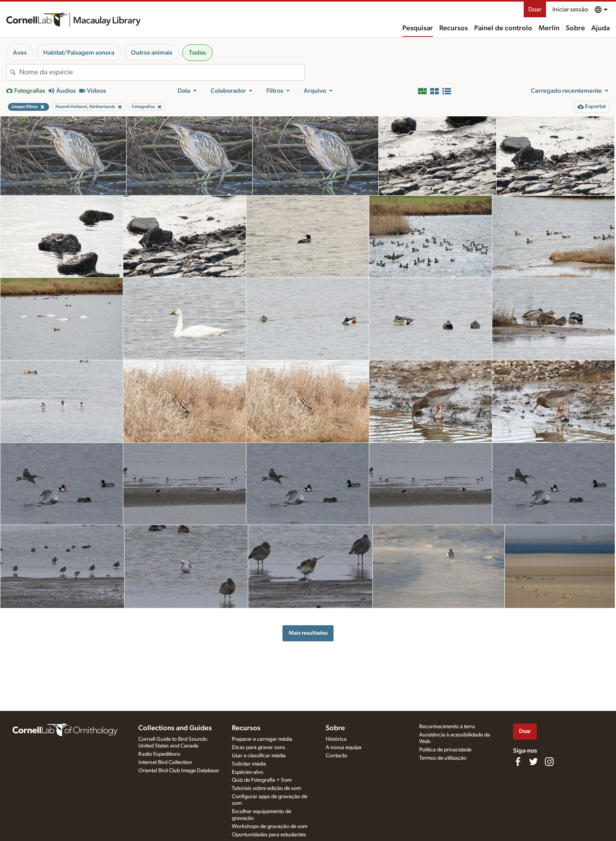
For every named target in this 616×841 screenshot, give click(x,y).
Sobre (575, 28)
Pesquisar (418, 28)
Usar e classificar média (259, 756)
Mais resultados (308, 633)
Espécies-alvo (247, 772)
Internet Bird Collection (165, 762)
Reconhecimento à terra (447, 727)
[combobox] (162, 72)
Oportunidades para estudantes (269, 835)
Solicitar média (249, 764)
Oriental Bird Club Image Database (179, 771)
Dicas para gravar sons (258, 747)
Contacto (336, 756)
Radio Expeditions (159, 754)
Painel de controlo (503, 28)
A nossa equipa (344, 747)
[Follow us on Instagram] (549, 762)
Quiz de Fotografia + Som (262, 780)
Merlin (549, 28)
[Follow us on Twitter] (533, 762)
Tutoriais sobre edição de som (266, 788)
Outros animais (152, 53)
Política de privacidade (445, 750)
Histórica (336, 739)
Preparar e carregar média (262, 739)
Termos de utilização (443, 758)
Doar (535, 9)
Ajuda (600, 28)
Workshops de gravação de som (269, 826)
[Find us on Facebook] (518, 762)
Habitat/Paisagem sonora (79, 53)
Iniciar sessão (570, 9)
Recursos (454, 28)
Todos (197, 53)
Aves (20, 53)
